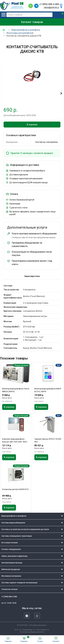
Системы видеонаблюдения (13, 523)
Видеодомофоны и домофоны (14, 516)
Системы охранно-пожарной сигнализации (19, 583)
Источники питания (10, 543)
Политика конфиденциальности (32, 632)
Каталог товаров (32, 22)
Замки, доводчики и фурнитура (14, 556)
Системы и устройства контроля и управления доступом (25, 529)
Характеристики (32, 276)
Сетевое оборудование (11, 549)
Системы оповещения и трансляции (17, 536)
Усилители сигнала (9, 589)
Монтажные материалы (11, 576)
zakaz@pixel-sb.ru (51, 7)
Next (61, 93)
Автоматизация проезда (12, 563)
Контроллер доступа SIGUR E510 (15, 489)
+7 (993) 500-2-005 (49, 4)
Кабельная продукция (11, 569)
